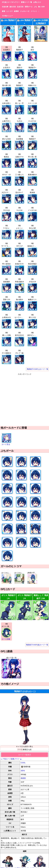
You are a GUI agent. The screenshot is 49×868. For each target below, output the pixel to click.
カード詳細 (6, 639)
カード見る (6, 444)
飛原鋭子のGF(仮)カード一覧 (37, 645)
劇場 (4, 11)
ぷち (35, 7)
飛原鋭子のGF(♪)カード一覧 (38, 369)
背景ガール (29, 7)
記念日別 (20, 7)
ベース (20, 749)
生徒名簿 (5, 7)
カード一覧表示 (25, 755)
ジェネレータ (25, 11)
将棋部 (23, 778)
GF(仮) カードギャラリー (11, 2)
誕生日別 (13, 7)
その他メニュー (7, 16)
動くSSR (41, 7)
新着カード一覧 (27, 2)
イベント (34, 11)
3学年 (23, 771)
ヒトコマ (10, 11)
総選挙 (16, 11)
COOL (23, 763)
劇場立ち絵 (27, 749)
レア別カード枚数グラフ (11, 759)
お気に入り (37, 2)
